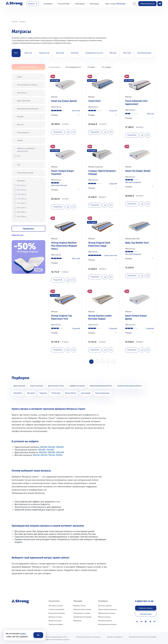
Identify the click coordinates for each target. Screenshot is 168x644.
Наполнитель (23, 132)
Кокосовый (86, 393)
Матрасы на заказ (55, 617)
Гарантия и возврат (56, 624)
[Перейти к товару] (65, 107)
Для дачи (31, 393)
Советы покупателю (56, 609)
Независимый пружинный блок (129, 386)
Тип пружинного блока (27, 85)
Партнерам (80, 4)
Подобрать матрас (28, 67)
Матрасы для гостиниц (82, 609)
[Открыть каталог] (33, 4)
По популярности (73, 67)
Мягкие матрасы (104, 617)
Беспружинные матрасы (107, 624)
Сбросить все (17, 235)
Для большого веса (56, 386)
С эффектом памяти (77, 386)
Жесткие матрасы (105, 621)
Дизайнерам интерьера (82, 617)
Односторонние (36, 386)
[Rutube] (154, 622)
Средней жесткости (94, 53)
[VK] (141, 622)
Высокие (60, 53)
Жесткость (22, 93)
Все (16, 53)
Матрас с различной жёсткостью (26, 150)
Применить (28, 229)
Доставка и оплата (56, 606)
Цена (19, 77)
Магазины (95, 4)
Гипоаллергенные (102, 393)
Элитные (75, 53)
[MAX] (146, 622)
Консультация (146, 614)
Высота (20, 124)
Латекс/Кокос (71, 393)
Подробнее (58, 132)
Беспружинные (144, 53)
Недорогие (44, 53)
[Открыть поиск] (135, 4)
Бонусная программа (57, 613)
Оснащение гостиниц (82, 613)
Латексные (56, 393)
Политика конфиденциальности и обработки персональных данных (56, 638)
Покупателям (64, 4)
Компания (48, 4)
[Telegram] (150, 622)
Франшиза (77, 621)
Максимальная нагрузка (28, 108)
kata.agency (118, 637)
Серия (20, 140)
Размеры (21, 181)
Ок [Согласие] (38, 635)
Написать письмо (146, 608)
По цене (91, 67)
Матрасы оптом (80, 606)
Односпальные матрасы (108, 609)
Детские (28, 53)
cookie (23, 634)
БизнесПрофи (151, 637)
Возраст (21, 116)
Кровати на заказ (55, 621)
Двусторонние (19, 386)
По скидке (106, 67)
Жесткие (127, 53)
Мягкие (113, 53)
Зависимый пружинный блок (101, 386)
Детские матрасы (105, 606)
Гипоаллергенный (25, 173)
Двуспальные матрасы (107, 613)
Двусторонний (24, 101)
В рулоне (43, 393)
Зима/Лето (18, 393)
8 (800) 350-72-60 (144, 601)
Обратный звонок (147, 4)
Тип (19, 165)
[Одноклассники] (137, 622)
